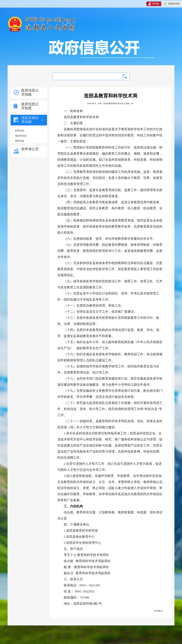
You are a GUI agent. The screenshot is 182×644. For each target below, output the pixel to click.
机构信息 (20, 131)
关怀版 (154, 4)
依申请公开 (30, 149)
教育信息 (20, 141)
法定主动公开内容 (30, 120)
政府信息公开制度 (30, 106)
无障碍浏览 (172, 4)
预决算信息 (21, 136)
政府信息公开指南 (30, 92)
